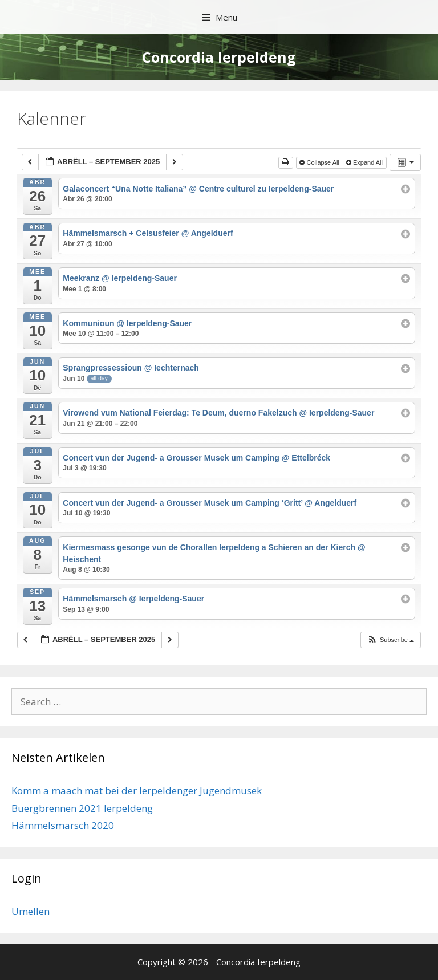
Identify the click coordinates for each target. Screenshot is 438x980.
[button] (390, 640)
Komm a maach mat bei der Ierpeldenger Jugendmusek (137, 790)
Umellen (31, 911)
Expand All (365, 162)
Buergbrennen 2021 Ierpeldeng (82, 808)
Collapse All (320, 162)
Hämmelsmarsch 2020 (63, 825)
